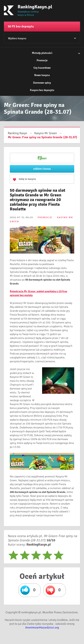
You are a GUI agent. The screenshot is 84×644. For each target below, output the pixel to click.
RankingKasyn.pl (30, 7)
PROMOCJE (45, 217)
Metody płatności (42, 53)
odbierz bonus (42, 169)
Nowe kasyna (42, 75)
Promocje (42, 60)
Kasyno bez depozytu (42, 90)
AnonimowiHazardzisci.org (42, 627)
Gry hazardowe (42, 68)
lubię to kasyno (27, 179)
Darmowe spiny (42, 83)
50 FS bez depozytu (21, 26)
